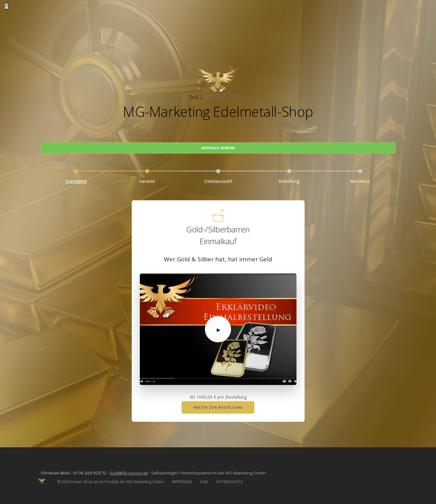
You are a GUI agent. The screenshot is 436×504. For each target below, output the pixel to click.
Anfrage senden (218, 144)
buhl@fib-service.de (134, 470)
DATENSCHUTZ (230, 479)
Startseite (76, 178)
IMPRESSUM (182, 479)
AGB (204, 479)
